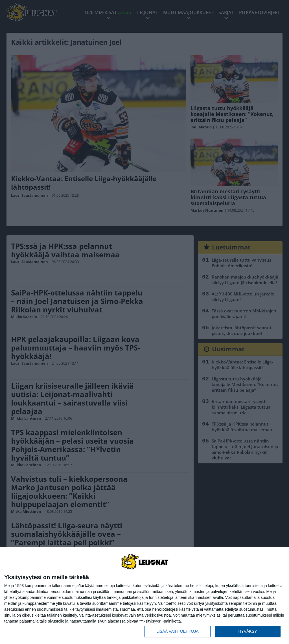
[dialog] (144, 595)
